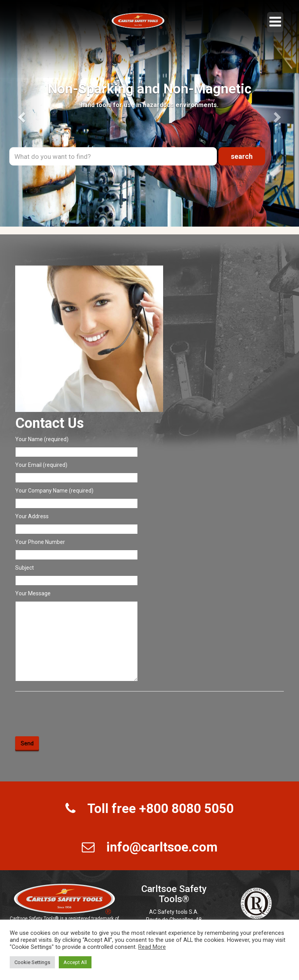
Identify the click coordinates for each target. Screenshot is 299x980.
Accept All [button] (75, 962)
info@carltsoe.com (162, 847)
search (242, 156)
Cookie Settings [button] (32, 962)
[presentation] (74, 714)
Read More (152, 947)
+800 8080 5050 (186, 808)
